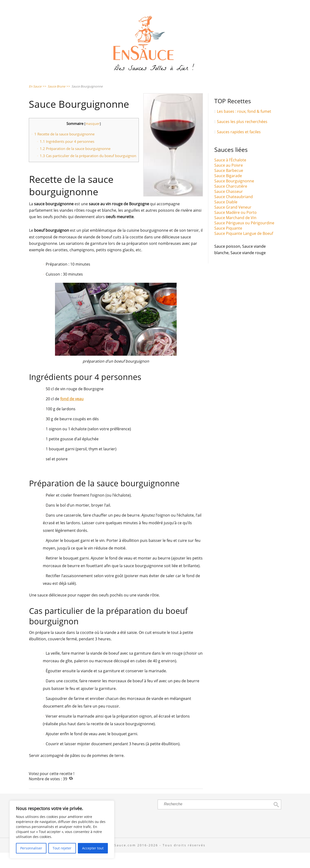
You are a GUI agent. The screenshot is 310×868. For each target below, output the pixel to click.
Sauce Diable (226, 217)
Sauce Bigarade (228, 191)
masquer (93, 139)
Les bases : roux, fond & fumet (244, 127)
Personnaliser (31, 848)
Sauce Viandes (252, 85)
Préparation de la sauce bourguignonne (75, 164)
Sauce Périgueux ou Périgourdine (244, 238)
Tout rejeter (62, 848)
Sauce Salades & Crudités (72, 85)
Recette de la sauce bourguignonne (64, 149)
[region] (62, 829)
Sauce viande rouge (248, 268)
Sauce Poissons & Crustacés (189, 85)
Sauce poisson (227, 262)
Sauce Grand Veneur (233, 223)
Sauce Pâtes (129, 85)
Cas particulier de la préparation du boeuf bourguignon (88, 171)
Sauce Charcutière (231, 202)
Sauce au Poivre (229, 181)
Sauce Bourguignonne (234, 196)
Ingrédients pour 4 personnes (67, 157)
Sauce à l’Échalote (230, 175)
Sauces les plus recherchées (242, 137)
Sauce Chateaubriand (234, 212)
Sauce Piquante (228, 244)
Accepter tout (93, 848)
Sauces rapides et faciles (239, 147)
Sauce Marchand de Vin (235, 233)
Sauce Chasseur (229, 207)
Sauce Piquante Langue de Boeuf (244, 249)
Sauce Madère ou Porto (235, 228)
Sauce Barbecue (229, 186)
